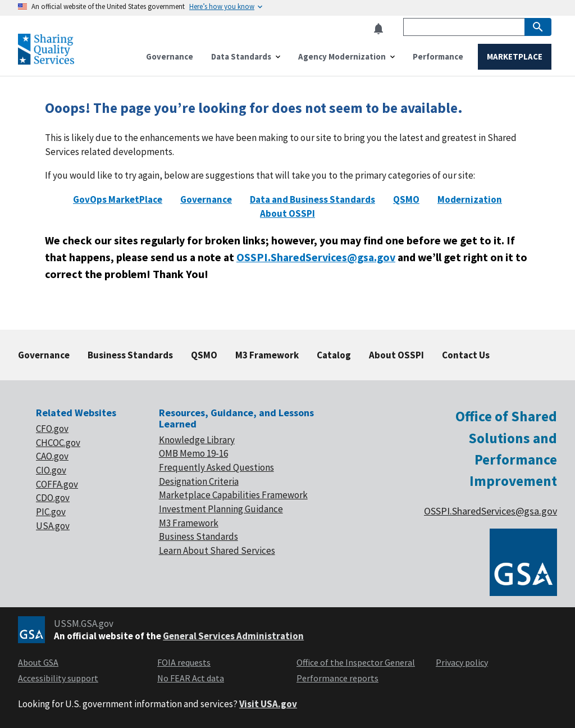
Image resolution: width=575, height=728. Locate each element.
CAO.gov (52, 456)
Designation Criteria (199, 481)
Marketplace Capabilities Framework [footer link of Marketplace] (233, 495)
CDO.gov (53, 498)
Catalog (334, 355)
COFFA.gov (57, 484)
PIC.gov (51, 512)
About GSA (38, 662)
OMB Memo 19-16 (193, 453)
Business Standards (130, 355)
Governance (206, 199)
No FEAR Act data (191, 678)
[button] (382, 29)
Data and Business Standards (312, 199)
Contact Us (466, 355)
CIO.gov (51, 470)
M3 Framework (267, 355)
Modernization (470, 199)
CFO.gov (52, 429)
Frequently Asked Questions (216, 467)
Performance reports (337, 678)
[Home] (46, 60)
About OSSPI (287, 213)
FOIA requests (184, 662)
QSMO (406, 199)
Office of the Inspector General (356, 662)
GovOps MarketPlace (118, 199)
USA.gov (53, 526)
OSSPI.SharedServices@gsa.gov (316, 257)
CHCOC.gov (58, 443)
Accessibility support (58, 678)
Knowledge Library (197, 440)
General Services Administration (233, 636)
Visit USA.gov (268, 704)
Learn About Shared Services (217, 550)
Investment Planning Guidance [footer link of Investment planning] (221, 509)
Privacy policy (462, 662)
